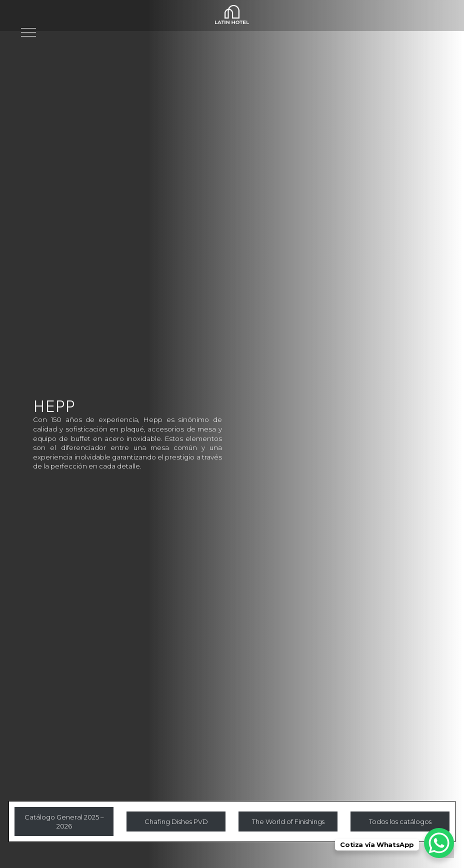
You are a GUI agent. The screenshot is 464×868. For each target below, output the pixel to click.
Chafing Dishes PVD (176, 821)
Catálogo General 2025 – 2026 (64, 818)
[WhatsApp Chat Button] (439, 843)
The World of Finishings (288, 821)
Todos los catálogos (400, 821)
